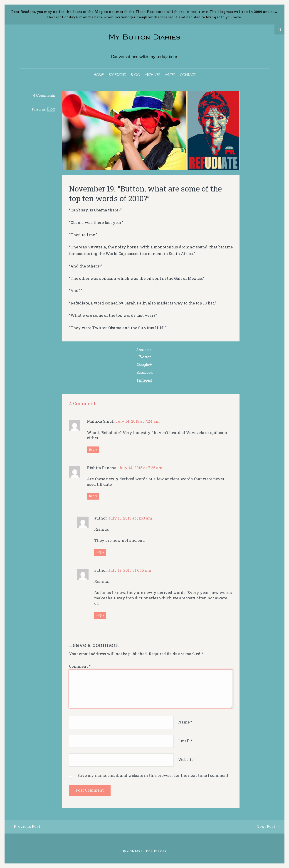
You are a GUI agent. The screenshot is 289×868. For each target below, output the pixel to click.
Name (185, 722)
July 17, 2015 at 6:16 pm (130, 570)
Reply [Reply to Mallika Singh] (93, 449)
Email (185, 741)
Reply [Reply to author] (100, 552)
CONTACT (188, 75)
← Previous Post (25, 826)
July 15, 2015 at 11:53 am (130, 518)
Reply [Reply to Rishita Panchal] (93, 496)
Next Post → (268, 826)
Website (186, 760)
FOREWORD (117, 75)
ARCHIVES (152, 75)
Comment (80, 666)
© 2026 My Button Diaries (145, 851)
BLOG (135, 75)
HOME (99, 75)
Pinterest (144, 380)
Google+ (145, 365)
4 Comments (44, 96)
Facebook (144, 373)
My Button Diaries (145, 37)
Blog (51, 109)
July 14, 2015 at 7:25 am (141, 468)
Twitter (145, 357)
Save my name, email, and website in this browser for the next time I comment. (153, 775)
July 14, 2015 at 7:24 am (138, 421)
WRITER (170, 75)
